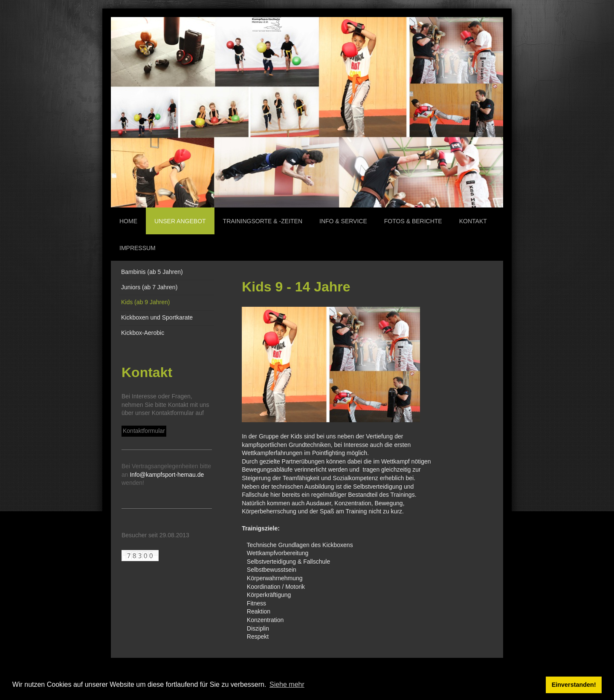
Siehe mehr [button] (287, 684)
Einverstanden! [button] (574, 685)
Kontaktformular (144, 431)
